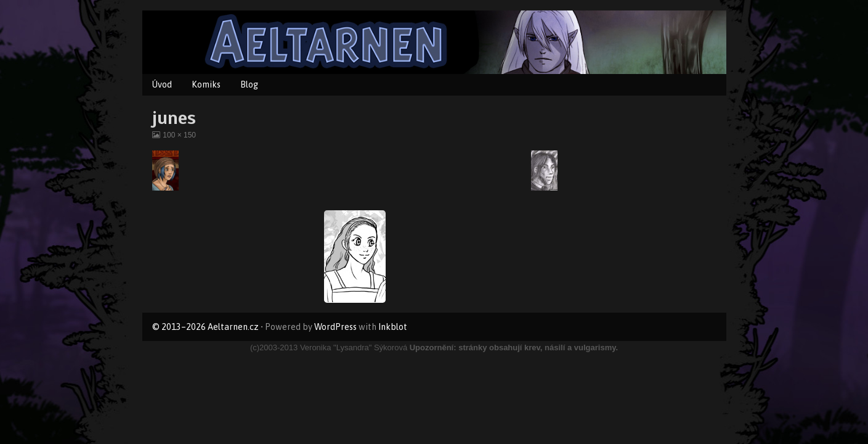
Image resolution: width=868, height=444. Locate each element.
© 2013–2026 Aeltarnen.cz (205, 327)
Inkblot (393, 327)
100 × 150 (179, 135)
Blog (249, 84)
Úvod (162, 84)
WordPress (335, 327)
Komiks (206, 84)
